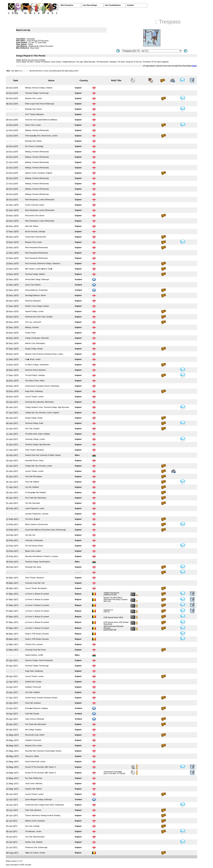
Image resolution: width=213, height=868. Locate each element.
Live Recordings (90, 5)
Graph (194, 66)
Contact (130, 5)
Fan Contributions (113, 5)
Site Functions (67, 5)
